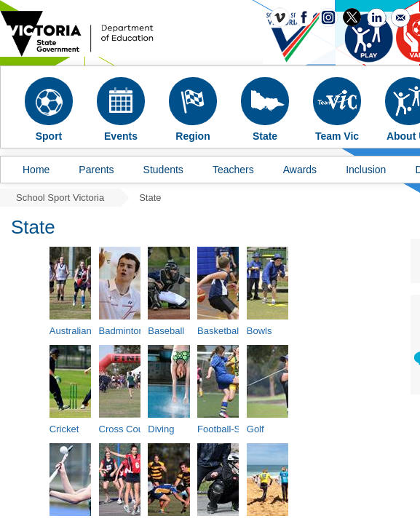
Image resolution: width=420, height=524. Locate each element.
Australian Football (89, 331)
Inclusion (366, 170)
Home (36, 170)
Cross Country (129, 429)
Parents (96, 170)
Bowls (259, 331)
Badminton (122, 331)
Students (163, 170)
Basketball (219, 331)
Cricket (64, 429)
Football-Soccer (230, 429)
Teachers (233, 170)
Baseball (166, 331)
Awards (300, 170)
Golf (255, 429)
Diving (161, 429)
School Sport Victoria (60, 198)
